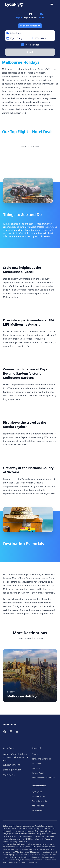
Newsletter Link (39, 796)
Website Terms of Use (43, 826)
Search (30, 52)
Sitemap (36, 754)
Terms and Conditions (41, 759)
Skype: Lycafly (9, 774)
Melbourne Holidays (23, 696)
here (23, 831)
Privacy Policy (38, 773)
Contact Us (37, 768)
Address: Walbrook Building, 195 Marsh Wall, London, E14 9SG (15, 757)
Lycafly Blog (37, 792)
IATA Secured (38, 810)
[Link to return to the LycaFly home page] (15, 4)
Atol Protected (38, 806)
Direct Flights (32, 45)
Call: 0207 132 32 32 (12, 765)
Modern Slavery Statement (43, 778)
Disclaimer (37, 763)
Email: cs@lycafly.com (12, 770)
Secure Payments (39, 801)
